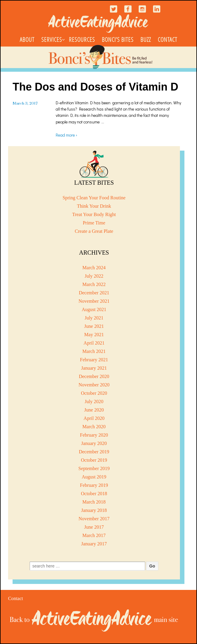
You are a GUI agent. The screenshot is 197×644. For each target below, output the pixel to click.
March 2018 (94, 502)
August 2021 (94, 309)
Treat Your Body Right (94, 214)
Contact (168, 39)
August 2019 (94, 477)
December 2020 (94, 376)
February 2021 (94, 360)
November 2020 (94, 385)
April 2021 (94, 343)
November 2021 (94, 301)
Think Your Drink (94, 206)
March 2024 (94, 268)
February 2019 (94, 485)
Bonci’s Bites (118, 39)
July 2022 (94, 276)
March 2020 (94, 427)
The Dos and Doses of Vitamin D (95, 87)
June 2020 (94, 410)
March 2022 (94, 284)
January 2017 (94, 544)
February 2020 (94, 435)
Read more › (66, 135)
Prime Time (94, 223)
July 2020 (94, 401)
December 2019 (94, 452)
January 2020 (94, 443)
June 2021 (94, 326)
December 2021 (94, 293)
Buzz (146, 39)
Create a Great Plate (94, 231)
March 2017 (94, 535)
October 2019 (94, 460)
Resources (82, 39)
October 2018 (94, 494)
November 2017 (94, 519)
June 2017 (94, 527)
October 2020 (94, 393)
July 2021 (94, 318)
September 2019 (94, 468)
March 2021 (94, 351)
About (27, 39)
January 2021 (94, 368)
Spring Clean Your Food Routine (94, 198)
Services (52, 39)
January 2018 (94, 510)
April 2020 (94, 418)
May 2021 (94, 335)
